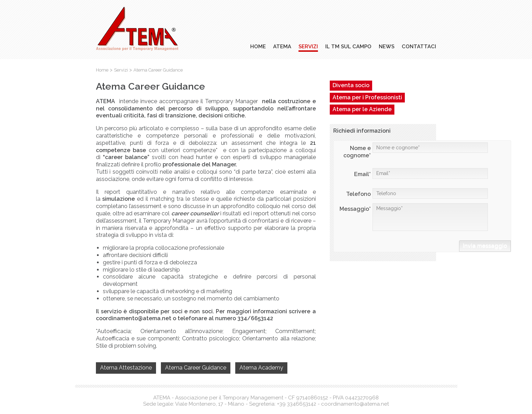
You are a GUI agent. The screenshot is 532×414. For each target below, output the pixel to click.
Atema (282, 47)
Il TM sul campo (348, 47)
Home (258, 47)
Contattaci (419, 47)
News (387, 47)
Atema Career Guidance (196, 368)
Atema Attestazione (126, 368)
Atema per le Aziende (362, 109)
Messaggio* (430, 217)
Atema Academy (261, 368)
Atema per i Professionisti (367, 97)
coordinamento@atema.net (355, 404)
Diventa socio (351, 85)
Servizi (308, 47)
